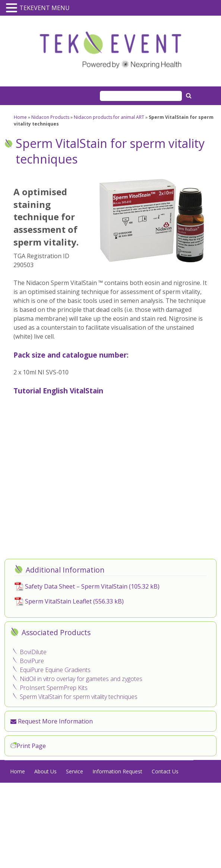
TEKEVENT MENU (45, 8)
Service (75, 771)
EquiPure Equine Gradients (55, 670)
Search (190, 95)
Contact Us (165, 771)
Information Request (117, 771)
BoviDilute (33, 652)
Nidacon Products (50, 117)
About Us (45, 771)
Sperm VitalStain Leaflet (58, 601)
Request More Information (52, 721)
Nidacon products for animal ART (109, 117)
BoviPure (32, 661)
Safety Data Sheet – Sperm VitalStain (76, 586)
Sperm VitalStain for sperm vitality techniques (79, 697)
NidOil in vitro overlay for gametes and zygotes (81, 679)
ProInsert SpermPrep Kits (54, 688)
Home (20, 117)
